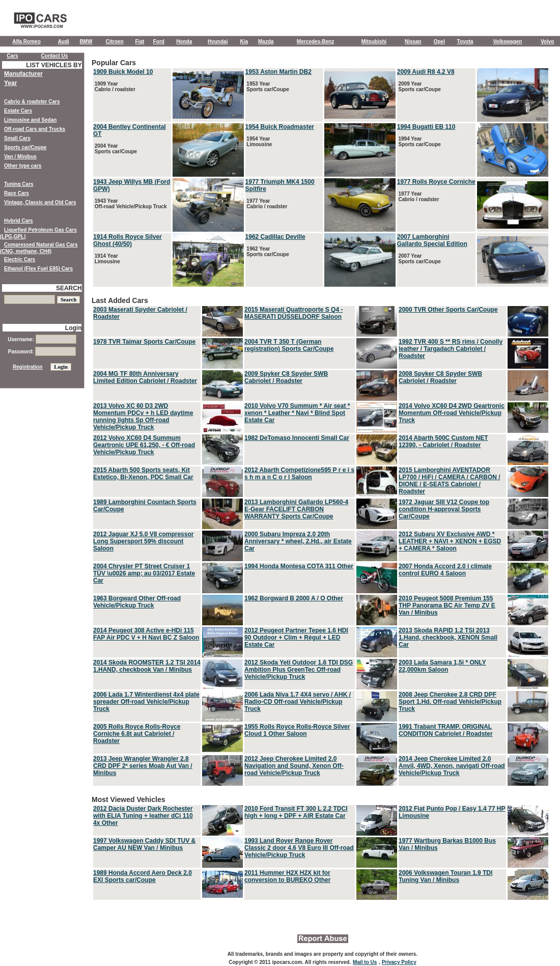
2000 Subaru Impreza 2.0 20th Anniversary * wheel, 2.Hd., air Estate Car (298, 541)
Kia (244, 42)
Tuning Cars (19, 184)
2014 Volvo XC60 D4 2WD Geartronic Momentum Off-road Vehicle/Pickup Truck (452, 413)
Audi (64, 42)
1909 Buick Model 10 (123, 72)
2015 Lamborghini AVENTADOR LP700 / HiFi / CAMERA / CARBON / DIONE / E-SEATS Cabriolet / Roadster (450, 481)
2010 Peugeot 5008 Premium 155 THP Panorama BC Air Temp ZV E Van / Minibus (447, 605)
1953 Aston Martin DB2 (278, 72)
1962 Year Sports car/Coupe (267, 252)
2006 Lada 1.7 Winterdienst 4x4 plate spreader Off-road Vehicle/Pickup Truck (146, 702)
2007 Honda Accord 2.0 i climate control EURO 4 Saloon (445, 570)
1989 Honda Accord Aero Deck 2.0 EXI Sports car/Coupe (143, 876)
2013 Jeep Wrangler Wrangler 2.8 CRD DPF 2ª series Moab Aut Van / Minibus (143, 766)
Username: (42, 339)
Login (74, 328)
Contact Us (55, 56)
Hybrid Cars (19, 221)
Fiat (140, 42)
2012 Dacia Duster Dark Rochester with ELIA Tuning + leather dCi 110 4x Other (143, 816)
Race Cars (17, 193)
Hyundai (218, 42)
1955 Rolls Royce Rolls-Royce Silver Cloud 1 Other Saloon (297, 730)
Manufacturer (23, 74)
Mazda (266, 42)
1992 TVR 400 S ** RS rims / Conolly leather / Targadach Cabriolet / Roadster (451, 349)
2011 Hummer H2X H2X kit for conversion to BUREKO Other (287, 876)
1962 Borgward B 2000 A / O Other (294, 598)
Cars (12, 56)
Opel (439, 42)
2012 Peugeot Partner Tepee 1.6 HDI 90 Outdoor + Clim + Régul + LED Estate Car (296, 638)
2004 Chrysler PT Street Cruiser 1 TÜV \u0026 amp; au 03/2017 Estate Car (144, 573)
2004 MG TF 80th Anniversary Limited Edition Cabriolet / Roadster (145, 377)
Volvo (547, 42)
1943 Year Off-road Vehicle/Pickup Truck (130, 204)
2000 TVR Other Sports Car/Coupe (448, 310)
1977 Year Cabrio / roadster (267, 204)
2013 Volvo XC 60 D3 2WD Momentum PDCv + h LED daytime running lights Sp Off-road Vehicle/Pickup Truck (143, 417)
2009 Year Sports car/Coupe (419, 87)
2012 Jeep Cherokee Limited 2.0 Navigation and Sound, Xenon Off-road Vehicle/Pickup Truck (294, 766)
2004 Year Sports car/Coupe (115, 149)
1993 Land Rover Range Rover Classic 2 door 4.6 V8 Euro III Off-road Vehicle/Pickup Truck (299, 848)
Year (10, 83)
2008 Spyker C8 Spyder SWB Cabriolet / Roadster (440, 377)
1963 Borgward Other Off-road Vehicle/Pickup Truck (137, 602)
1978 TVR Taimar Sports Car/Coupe (144, 342)
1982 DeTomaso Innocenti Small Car (297, 438)
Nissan (413, 42)
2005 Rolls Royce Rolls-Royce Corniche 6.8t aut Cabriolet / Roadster (137, 734)
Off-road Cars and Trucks (35, 129)
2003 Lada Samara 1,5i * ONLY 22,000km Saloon (442, 666)
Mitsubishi (374, 42)
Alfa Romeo (26, 42)
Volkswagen (507, 42)
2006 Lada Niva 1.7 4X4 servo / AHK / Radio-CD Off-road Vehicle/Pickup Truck (298, 702)
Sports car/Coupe (25, 147)
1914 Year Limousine (107, 259)
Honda (184, 42)
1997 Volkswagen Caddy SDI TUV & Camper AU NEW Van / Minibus (144, 844)
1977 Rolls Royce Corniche (436, 182)
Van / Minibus (20, 157)
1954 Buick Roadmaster (280, 127)
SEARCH (69, 288)
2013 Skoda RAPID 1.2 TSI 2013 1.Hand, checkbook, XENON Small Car (448, 638)
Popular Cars (321, 173)
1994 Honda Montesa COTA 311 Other (299, 566)
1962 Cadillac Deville (275, 237)
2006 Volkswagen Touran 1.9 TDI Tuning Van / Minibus (445, 876)
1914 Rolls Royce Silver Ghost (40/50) (128, 240)
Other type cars (23, 166)
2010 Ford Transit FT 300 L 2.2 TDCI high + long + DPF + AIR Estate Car (296, 812)
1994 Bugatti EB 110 (426, 127)
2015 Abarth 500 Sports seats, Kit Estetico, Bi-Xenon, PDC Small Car (143, 474)
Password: (42, 352)
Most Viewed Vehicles (321, 848)
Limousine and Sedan (30, 120)
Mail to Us (365, 962)
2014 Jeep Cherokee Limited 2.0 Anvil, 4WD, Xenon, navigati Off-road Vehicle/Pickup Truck (452, 766)
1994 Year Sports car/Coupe (419, 142)
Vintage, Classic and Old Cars (40, 202)
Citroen (115, 42)
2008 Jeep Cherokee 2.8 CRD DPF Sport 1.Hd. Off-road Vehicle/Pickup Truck (450, 702)
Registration (27, 367)
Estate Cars (18, 111)
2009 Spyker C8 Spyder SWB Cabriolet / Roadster (286, 377)
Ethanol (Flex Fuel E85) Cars (38, 269)
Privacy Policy (399, 962)
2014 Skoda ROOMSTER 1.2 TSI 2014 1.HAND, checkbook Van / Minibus (147, 666)
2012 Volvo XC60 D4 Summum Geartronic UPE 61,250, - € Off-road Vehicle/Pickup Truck (144, 445)
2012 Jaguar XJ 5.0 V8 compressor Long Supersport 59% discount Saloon (143, 541)
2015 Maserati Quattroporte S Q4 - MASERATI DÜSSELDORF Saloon (293, 313)
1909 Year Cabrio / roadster (114, 87)
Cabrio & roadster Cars (32, 102)
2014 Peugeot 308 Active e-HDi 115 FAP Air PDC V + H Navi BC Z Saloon (146, 634)
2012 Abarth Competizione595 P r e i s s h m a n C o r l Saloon (299, 474)
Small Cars (17, 138)
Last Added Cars (321, 542)
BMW (86, 42)
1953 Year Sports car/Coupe (267, 87)
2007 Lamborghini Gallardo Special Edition (432, 240)
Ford (159, 42)
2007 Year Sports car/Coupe (419, 259)
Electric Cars (20, 259)
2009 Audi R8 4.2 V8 (426, 72)
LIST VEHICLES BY (54, 65)
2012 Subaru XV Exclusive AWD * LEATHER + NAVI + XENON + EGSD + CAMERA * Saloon (450, 541)
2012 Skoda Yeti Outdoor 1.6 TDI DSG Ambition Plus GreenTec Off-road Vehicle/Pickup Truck (299, 670)
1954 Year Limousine (259, 142)
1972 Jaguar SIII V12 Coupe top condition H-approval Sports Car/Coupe (444, 509)
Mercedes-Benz (315, 42)
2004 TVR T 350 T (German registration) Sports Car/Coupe (289, 345)
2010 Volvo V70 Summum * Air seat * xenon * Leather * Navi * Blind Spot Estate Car (297, 413)
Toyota (465, 42)
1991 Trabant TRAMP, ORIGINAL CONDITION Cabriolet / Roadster (446, 730)
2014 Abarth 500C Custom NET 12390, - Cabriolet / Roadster (443, 441)
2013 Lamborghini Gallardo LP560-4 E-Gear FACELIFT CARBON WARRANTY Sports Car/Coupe (296, 509)
